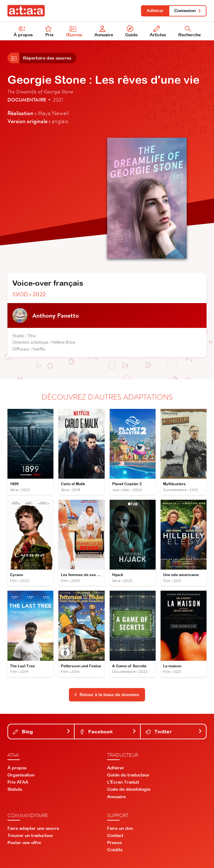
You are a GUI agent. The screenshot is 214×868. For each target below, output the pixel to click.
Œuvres (74, 31)
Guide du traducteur (128, 775)
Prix (49, 31)
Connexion (188, 11)
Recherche (189, 31)
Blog (42, 732)
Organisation (21, 775)
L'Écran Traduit (123, 782)
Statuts (15, 789)
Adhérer (155, 11)
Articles (158, 31)
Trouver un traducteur (30, 835)
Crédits (115, 850)
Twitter (174, 732)
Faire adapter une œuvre (33, 828)
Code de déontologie (129, 789)
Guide (131, 31)
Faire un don (120, 828)
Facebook (108, 732)
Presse (114, 843)
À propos (23, 31)
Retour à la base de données (107, 695)
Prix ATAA (18, 782)
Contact (115, 835)
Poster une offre (24, 843)
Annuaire (104, 31)
